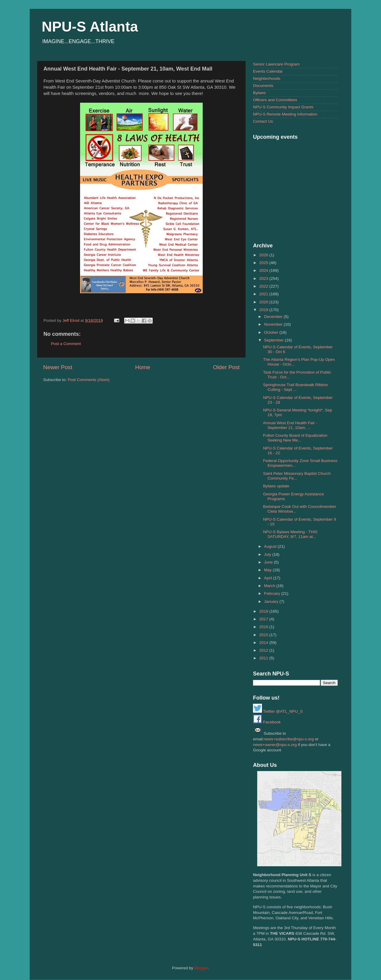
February (273, 593)
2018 (264, 611)
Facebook (267, 722)
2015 (264, 635)
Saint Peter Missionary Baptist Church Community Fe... (297, 476)
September (274, 340)
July (268, 554)
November (274, 324)
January (272, 601)
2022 (264, 286)
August (271, 546)
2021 (264, 294)
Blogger (201, 968)
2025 (264, 263)
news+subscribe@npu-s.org (289, 739)
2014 (264, 643)
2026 (264, 255)
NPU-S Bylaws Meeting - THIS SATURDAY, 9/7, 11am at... (290, 534)
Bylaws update (276, 486)
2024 (264, 270)
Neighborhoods (267, 78)
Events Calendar (268, 71)
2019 (264, 310)
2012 (264, 650)
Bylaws (259, 93)
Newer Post (58, 367)
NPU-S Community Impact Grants (283, 107)
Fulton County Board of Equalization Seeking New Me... (295, 438)
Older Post (226, 367)
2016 (264, 627)
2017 (264, 619)
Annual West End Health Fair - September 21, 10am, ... (290, 425)
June (269, 562)
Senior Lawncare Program (276, 64)
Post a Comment (66, 344)
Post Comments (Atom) (89, 380)
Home (143, 367)
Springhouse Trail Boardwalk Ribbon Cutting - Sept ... (296, 387)
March (270, 586)
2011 (264, 658)
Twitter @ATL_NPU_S (278, 711)
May (268, 570)
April (269, 578)
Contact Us (263, 121)
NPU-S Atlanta (90, 27)
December (274, 317)
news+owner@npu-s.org (275, 745)
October (272, 332)
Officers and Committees (275, 100)
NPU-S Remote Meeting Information (285, 114)
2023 (264, 278)
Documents (263, 86)
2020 (264, 302)
